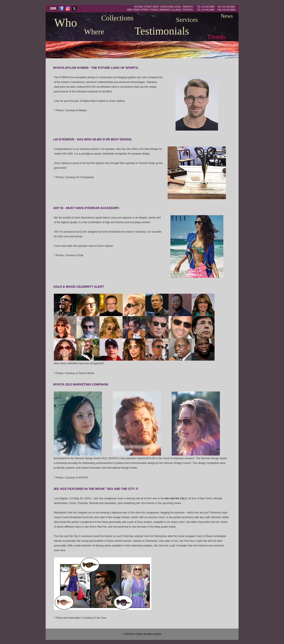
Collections (117, 18)
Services (187, 20)
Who (66, 23)
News (227, 16)
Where (94, 32)
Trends (216, 37)
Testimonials (162, 31)
